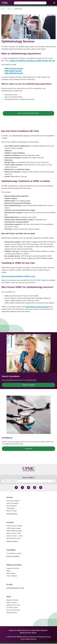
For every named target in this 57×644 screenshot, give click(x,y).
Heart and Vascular (12, 503)
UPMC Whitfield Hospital (14, 73)
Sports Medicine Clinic (13, 538)
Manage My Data (12, 613)
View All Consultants (13, 556)
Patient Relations (12, 576)
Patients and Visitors (14, 565)
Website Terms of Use (13, 605)
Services (10, 497)
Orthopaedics (11, 508)
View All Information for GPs (15, 588)
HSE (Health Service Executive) (38, 307)
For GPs (9, 585)
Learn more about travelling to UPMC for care (18, 276)
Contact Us (12, 630)
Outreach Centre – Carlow (15, 536)
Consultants (11, 550)
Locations (10, 522)
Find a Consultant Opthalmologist (28, 113)
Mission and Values (13, 600)
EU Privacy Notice (12, 608)
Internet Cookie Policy (13, 610)
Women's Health (12, 511)
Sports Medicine (11, 506)
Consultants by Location (14, 553)
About (9, 597)
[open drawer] (54, 3)
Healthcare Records (13, 568)
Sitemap (34, 633)
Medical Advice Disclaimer (39, 630)
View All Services (12, 514)
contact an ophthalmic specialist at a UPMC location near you (32, 61)
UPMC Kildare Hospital (13, 71)
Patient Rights (11, 573)
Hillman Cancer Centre (14, 533)
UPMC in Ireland (12, 603)
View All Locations (12, 541)
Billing (8, 571)
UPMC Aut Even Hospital (14, 68)
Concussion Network (13, 501)
